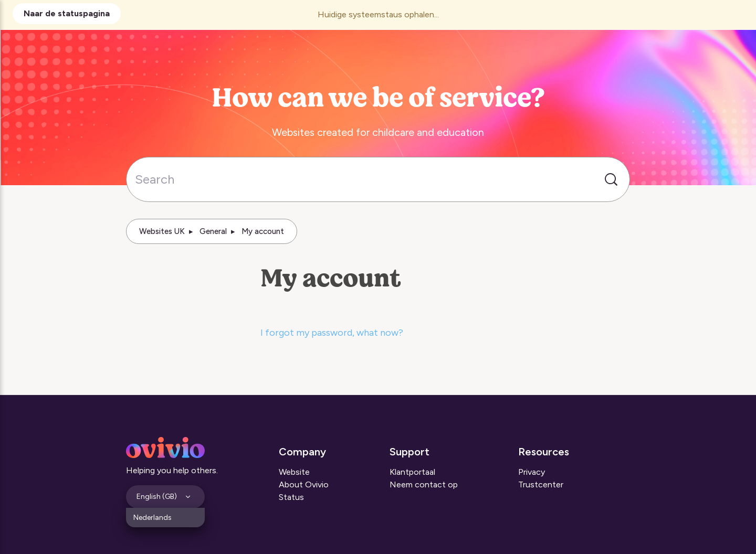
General (213, 231)
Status (291, 497)
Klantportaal (412, 472)
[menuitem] (165, 518)
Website (294, 472)
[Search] (378, 179)
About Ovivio (304, 484)
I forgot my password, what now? (332, 333)
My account (263, 231)
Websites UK (162, 231)
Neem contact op (424, 484)
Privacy (532, 472)
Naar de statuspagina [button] (67, 13)
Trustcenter (541, 484)
